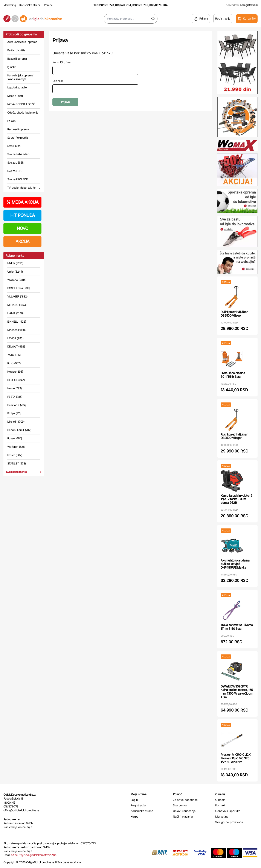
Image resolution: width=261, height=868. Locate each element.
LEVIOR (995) (15, 338)
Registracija (138, 805)
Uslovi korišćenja (184, 811)
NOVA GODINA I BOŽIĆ (21, 104)
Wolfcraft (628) (16, 447)
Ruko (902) (14, 363)
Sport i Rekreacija (18, 138)
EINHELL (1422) (17, 322)
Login (134, 800)
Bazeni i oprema (17, 59)
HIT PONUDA (23, 215)
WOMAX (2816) (17, 280)
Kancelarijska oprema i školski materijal (21, 77)
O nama (220, 800)
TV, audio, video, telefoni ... (24, 188)
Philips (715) (14, 413)
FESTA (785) (15, 397)
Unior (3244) (15, 272)
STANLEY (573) (17, 463)
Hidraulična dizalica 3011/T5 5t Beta (233, 375)
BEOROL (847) (16, 380)
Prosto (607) (15, 455)
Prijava (65, 102)
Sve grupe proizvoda (229, 822)
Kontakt (220, 805)
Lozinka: (58, 81)
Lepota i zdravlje (17, 87)
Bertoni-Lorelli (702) (19, 430)
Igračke (12, 67)
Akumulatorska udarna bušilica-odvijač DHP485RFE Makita (235, 564)
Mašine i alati (15, 96)
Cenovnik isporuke (228, 811)
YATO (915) (14, 355)
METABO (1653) (17, 305)
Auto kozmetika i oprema (22, 42)
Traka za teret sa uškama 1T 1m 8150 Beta (237, 627)
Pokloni (12, 121)
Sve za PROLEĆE (18, 179)
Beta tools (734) (17, 405)
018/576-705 (140, 5)
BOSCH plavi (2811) (19, 288)
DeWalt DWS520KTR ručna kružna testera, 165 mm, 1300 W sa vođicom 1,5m (237, 692)
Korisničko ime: (62, 62)
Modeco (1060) (17, 330)
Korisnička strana (30, 5)
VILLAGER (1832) (17, 296)
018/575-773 (106, 5)
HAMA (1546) (15, 313)
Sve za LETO (15, 171)
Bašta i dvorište (16, 50)
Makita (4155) (15, 263)
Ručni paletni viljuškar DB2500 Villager (234, 314)
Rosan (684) (15, 438)
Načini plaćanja (183, 816)
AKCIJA (22, 241)
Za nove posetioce (185, 800)
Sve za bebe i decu (19, 154)
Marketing (10, 5)
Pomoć (48, 5)
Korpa (134, 816)
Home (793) (15, 388)
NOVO (22, 228)
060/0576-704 (158, 5)
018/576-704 (123, 5)
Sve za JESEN (16, 162)
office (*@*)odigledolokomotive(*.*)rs (34, 855)
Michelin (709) (16, 422)
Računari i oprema (18, 129)
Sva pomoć (180, 805)
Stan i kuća (14, 146)
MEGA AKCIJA (22, 202)
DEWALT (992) (16, 346)
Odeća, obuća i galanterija (23, 112)
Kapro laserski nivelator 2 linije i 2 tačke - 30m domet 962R (236, 499)
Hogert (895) (15, 372)
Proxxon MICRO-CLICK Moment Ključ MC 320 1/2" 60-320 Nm (236, 758)
